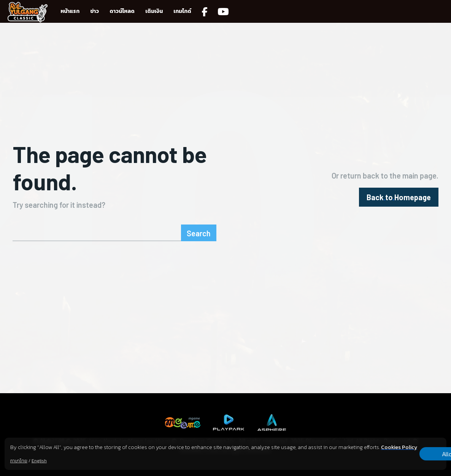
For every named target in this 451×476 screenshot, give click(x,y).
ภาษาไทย (19, 461)
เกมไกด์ (182, 11)
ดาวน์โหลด (122, 11)
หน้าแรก (70, 11)
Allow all (407, 450)
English (39, 461)
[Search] (199, 233)
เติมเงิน (154, 11)
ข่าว (94, 11)
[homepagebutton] (399, 197)
